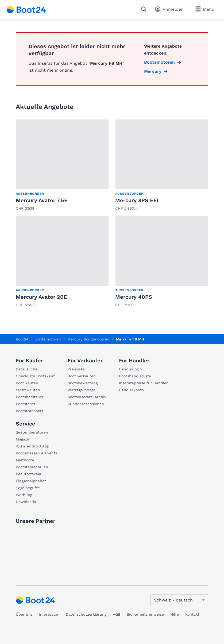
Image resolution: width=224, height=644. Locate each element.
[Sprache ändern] (179, 600)
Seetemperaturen (32, 432)
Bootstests (25, 404)
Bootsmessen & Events (36, 453)
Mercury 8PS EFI (137, 200)
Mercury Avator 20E (41, 297)
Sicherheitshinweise (145, 614)
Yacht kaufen (28, 390)
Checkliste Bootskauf (35, 376)
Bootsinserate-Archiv (87, 397)
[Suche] (145, 9)
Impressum (49, 614)
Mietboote (25, 460)
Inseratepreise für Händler (143, 383)
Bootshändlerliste (135, 376)
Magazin (23, 439)
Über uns (24, 614)
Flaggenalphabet (31, 481)
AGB (117, 614)
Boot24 (22, 339)
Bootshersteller (30, 397)
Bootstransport (30, 411)
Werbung (24, 495)
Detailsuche (27, 369)
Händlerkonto (131, 390)
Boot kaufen (27, 383)
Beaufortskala (28, 474)
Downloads (26, 502)
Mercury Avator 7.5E (42, 200)
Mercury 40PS (134, 297)
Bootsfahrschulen (32, 467)
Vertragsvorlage (82, 390)
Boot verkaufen (82, 376)
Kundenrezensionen (86, 404)
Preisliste (76, 369)
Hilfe (175, 614)
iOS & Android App (33, 446)
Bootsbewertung (83, 383)
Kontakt (192, 614)
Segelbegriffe (28, 488)
